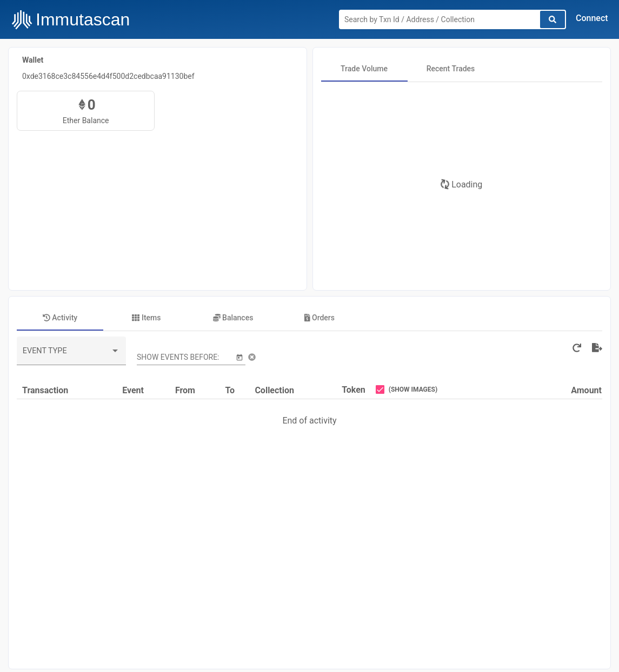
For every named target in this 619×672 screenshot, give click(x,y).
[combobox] (71, 355)
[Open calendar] (240, 357)
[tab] (364, 69)
